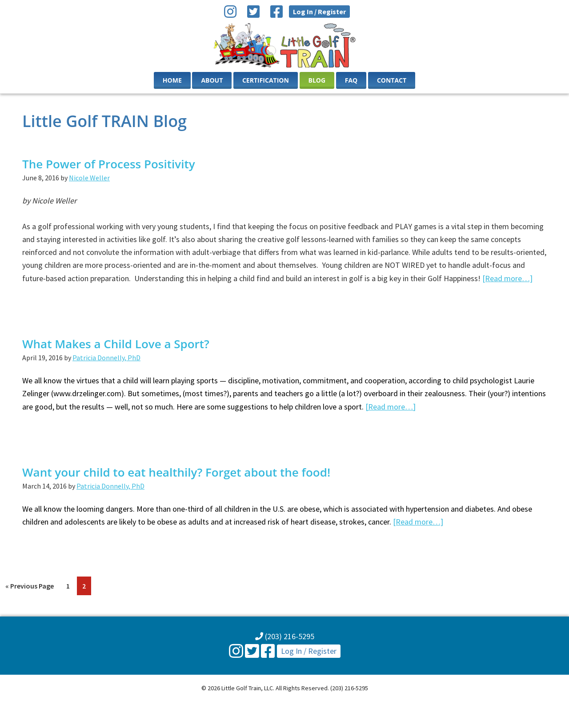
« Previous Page (30, 587)
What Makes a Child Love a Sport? (116, 344)
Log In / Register (319, 12)
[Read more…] (507, 278)
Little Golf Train (285, 45)
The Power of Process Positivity (109, 164)
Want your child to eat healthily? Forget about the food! (176, 472)
